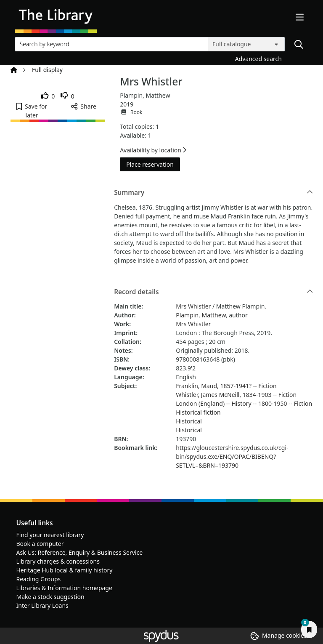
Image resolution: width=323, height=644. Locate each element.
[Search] (299, 44)
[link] (48, 96)
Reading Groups (39, 579)
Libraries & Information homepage (64, 588)
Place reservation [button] (153, 164)
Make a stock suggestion (50, 597)
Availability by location (153, 150)
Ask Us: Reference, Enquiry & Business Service (80, 552)
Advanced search (258, 59)
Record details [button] (213, 292)
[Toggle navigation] (300, 17)
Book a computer (40, 544)
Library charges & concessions (58, 561)
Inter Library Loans (42, 605)
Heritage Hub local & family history (65, 570)
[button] (32, 111)
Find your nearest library (50, 535)
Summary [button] (213, 193)
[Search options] (246, 44)
